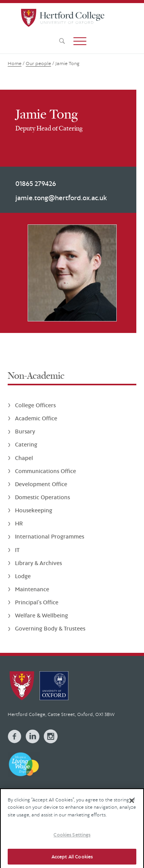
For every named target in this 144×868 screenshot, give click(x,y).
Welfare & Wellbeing (41, 615)
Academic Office (36, 418)
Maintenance (32, 589)
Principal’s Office (37, 602)
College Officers (35, 405)
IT (17, 550)
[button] (80, 41)
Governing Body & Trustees (50, 628)
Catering (26, 444)
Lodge (23, 576)
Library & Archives (38, 563)
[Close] (132, 805)
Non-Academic (36, 375)
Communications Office (46, 471)
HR (19, 523)
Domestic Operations (42, 497)
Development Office (41, 484)
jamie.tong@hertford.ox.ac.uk (61, 198)
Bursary (25, 431)
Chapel (24, 458)
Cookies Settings (72, 839)
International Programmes (50, 536)
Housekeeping (34, 510)
